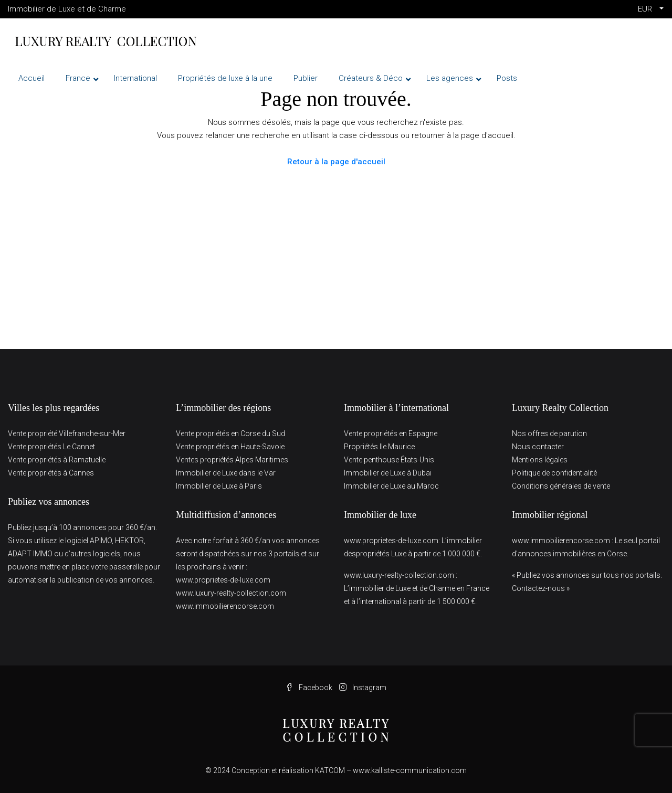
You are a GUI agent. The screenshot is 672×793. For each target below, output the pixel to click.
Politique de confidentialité (554, 473)
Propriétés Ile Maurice (379, 447)
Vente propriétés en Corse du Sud (230, 433)
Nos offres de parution (549, 433)
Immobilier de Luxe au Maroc (391, 486)
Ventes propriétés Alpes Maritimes (232, 460)
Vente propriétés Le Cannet (51, 447)
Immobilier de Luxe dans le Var (226, 473)
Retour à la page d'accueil (336, 162)
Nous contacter (538, 447)
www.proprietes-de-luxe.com (223, 580)
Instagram (363, 688)
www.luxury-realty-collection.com (231, 593)
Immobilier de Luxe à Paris (219, 486)
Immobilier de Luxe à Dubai (388, 473)
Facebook (310, 688)
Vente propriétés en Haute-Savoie (230, 447)
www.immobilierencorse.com (225, 606)
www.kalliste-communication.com (410, 770)
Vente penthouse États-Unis (389, 460)
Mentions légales (540, 460)
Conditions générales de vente (561, 486)
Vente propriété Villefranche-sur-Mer (67, 433)
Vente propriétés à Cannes (51, 473)
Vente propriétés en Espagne (391, 433)
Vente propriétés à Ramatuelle (57, 460)
